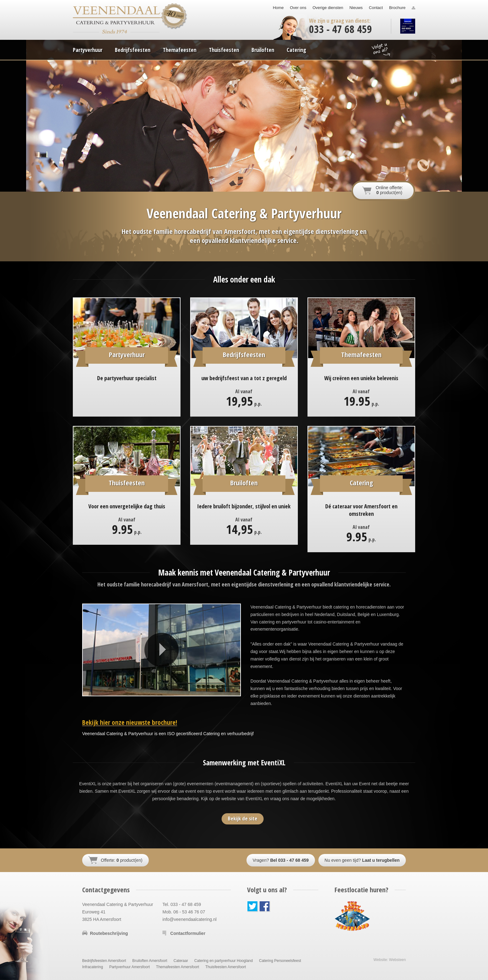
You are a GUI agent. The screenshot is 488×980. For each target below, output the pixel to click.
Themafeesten (180, 50)
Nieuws (356, 8)
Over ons (298, 8)
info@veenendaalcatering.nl (190, 919)
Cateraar (181, 961)
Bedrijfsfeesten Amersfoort (104, 961)
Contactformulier (188, 933)
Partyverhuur (88, 50)
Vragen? (281, 860)
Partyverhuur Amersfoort (129, 967)
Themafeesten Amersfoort (177, 967)
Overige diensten (328, 8)
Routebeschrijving (109, 933)
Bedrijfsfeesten (133, 50)
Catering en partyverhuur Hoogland (223, 961)
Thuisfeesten (224, 50)
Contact (376, 8)
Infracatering (93, 967)
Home (278, 8)
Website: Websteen (390, 960)
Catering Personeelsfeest (280, 961)
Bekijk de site (243, 818)
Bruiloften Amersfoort (150, 961)
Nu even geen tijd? (362, 860)
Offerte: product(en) (122, 860)
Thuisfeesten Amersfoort (226, 967)
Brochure (397, 8)
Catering (296, 50)
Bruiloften (263, 50)
